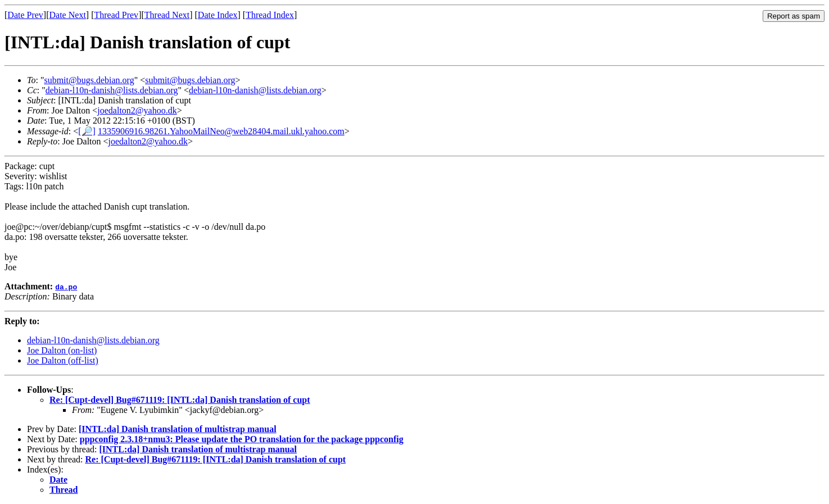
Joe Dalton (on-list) (62, 350)
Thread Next (167, 15)
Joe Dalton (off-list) (63, 360)
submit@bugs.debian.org (89, 80)
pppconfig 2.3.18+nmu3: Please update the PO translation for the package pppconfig (242, 439)
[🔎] (87, 131)
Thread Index (270, 15)
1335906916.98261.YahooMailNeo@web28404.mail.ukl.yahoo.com (221, 131)
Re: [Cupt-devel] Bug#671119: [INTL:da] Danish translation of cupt (180, 400)
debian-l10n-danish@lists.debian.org (112, 90)
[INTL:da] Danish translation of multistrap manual (178, 429)
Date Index (218, 15)
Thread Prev (116, 15)
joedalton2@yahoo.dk (137, 110)
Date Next (68, 15)
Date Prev (25, 15)
